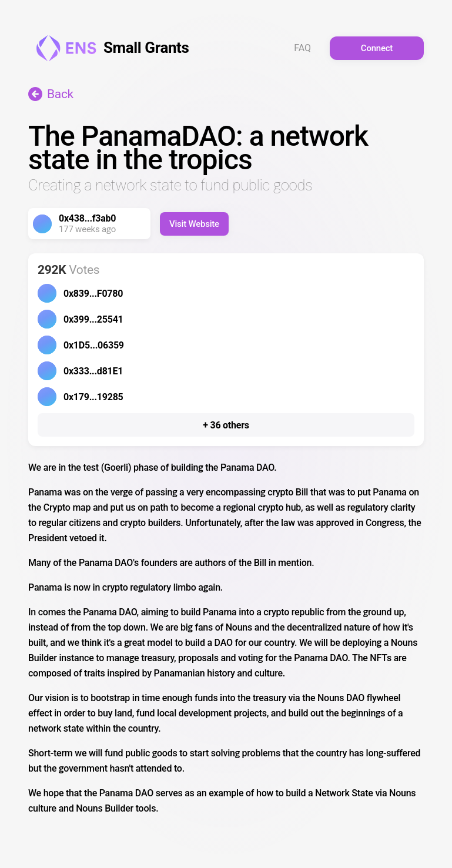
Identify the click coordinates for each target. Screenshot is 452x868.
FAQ (302, 48)
